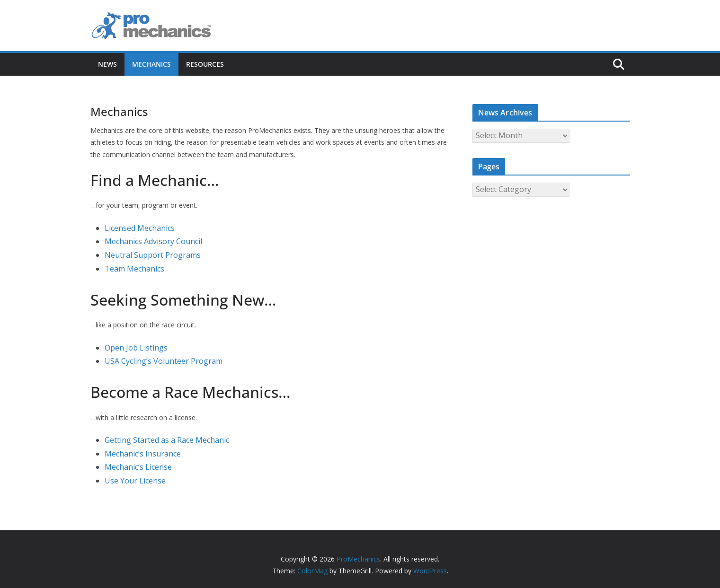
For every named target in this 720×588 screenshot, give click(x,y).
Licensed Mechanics (140, 228)
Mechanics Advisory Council (153, 241)
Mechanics (151, 64)
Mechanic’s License (138, 467)
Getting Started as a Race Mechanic (167, 440)
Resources (205, 64)
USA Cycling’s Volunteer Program (164, 361)
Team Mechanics (134, 269)
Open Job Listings (136, 348)
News (107, 64)
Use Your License (135, 481)
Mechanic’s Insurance (143, 454)
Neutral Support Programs (153, 255)
